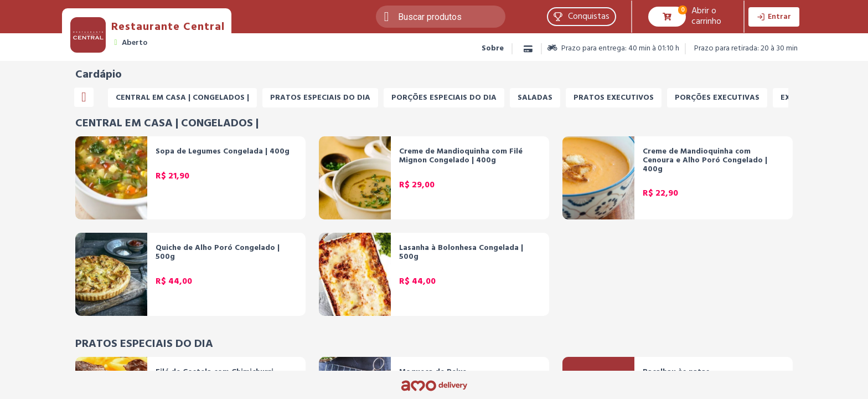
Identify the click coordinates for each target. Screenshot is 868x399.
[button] (582, 17)
